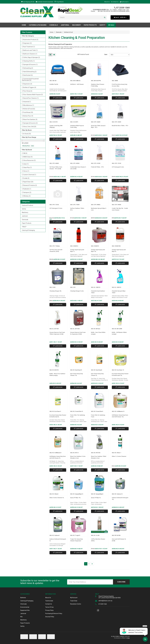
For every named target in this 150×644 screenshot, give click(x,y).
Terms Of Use (49, 607)
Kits (21, 617)
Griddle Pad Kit (54, 84)
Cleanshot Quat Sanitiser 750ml (98, 292)
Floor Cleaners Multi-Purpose (33, 95)
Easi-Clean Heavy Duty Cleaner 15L (76, 375)
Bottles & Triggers (30, 87)
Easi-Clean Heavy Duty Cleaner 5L (97, 375)
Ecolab (26, 178)
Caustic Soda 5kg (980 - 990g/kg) (56, 126)
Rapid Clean (28, 182)
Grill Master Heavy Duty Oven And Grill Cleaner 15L (120, 416)
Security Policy (50, 617)
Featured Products (27, 205)
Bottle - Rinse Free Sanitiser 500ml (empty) (57, 375)
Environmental (25, 607)
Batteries (23, 598)
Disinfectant (28, 75)
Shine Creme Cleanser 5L (57, 498)
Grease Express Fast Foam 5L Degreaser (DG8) (78, 333)
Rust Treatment (29, 47)
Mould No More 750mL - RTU (120, 126)
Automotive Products (31, 40)
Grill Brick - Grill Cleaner (77, 84)
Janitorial (25, 216)
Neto (128, 638)
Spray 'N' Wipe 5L (96, 498)
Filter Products (27, 32)
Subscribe (121, 582)
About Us (107, 2)
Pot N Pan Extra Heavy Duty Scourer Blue (120, 85)
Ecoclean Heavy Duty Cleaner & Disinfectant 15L (120, 375)
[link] (98, 610)
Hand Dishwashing (30, 72)
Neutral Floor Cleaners (31, 98)
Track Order (74, 601)
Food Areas (28, 112)
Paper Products (27, 223)
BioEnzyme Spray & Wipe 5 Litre (99, 209)
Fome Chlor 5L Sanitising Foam (98, 416)
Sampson (27, 192)
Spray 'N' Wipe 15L (75, 498)
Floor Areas (28, 91)
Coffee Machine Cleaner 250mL (98, 540)
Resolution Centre (76, 604)
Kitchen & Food (29, 109)
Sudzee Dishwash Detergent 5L (58, 540)
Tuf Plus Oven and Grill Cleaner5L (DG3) (56, 251)
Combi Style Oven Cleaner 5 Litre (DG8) (78, 168)
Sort (106, 54)
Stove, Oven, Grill (30, 127)
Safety (24, 209)
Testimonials (49, 601)
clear (32, 146)
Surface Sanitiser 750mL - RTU (78, 209)
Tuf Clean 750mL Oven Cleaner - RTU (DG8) (56, 168)
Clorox (26, 171)
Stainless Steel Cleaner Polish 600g (98, 85)
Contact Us (115, 2)
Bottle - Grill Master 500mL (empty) (119, 333)
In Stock (27, 134)
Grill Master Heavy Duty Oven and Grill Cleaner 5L (58, 457)
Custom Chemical (30, 175)
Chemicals (25, 220)
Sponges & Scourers (30, 64)
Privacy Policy (49, 610)
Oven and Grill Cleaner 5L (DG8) (119, 540)
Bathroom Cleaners (30, 54)
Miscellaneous (29, 105)
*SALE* (24, 227)
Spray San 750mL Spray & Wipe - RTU (98, 126)
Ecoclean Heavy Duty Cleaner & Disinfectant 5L (58, 416)
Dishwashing (28, 68)
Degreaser (27, 43)
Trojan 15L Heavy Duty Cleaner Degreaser (76, 540)
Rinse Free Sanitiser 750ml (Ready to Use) (99, 457)
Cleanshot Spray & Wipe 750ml (119, 292)
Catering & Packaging (28, 230)
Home (24, 25)
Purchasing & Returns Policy (54, 613)
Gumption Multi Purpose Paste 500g (77, 126)
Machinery (25, 212)
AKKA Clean (28, 157)
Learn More (58, 98)
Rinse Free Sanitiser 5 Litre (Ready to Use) (78, 457)
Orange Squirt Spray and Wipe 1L (77, 251)
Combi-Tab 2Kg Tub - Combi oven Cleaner (120, 209)
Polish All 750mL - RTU (97, 167)
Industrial (27, 102)
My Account (74, 598)
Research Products (30, 185)
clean (26, 164)
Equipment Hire (25, 610)
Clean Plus (27, 167)
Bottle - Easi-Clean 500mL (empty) (98, 333)
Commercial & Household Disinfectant (30, 80)
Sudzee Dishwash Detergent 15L (120, 498)
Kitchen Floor (28, 116)
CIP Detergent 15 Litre (56, 208)
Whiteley (27, 196)
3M (25, 153)
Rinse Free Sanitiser (30, 119)
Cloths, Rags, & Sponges (32, 57)
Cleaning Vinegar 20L (55, 291)
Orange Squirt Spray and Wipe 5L (119, 251)
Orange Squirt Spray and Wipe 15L (98, 251)
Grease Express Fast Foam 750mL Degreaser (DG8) (57, 333)
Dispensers (28, 84)
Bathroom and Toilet (30, 50)
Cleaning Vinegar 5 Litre (77, 291)
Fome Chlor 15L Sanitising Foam (78, 416)
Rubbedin (27, 189)
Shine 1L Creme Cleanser (119, 456)
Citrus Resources (29, 160)
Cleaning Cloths (29, 61)
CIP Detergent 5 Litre (118, 167)
